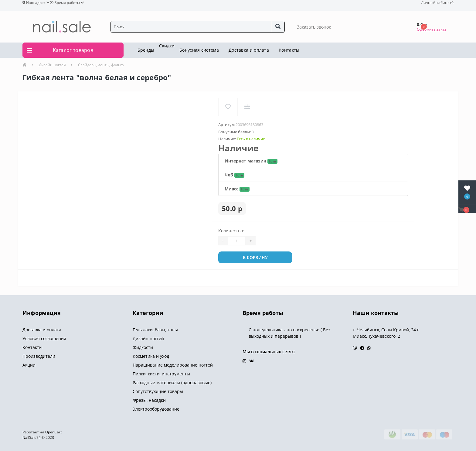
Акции (29, 365)
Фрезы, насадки (149, 400)
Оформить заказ (432, 29)
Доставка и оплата (249, 50)
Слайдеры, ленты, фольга (101, 65)
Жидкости (143, 347)
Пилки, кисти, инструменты (161, 374)
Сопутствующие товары (158, 391)
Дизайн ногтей (52, 65)
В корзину (255, 257)
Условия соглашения (44, 338)
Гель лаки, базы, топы (155, 330)
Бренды (146, 50)
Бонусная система (199, 50)
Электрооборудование (156, 409)
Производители (39, 356)
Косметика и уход (151, 356)
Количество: (231, 231)
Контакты (289, 50)
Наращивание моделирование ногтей (173, 365)
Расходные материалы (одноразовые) (172, 383)
